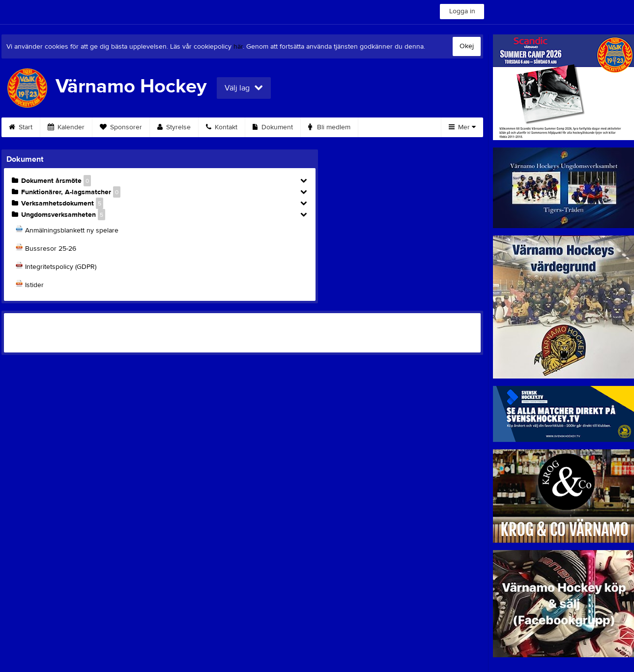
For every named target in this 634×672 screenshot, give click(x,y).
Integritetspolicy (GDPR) (61, 267)
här (238, 47)
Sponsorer (121, 127)
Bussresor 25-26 (51, 249)
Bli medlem (329, 127)
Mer (462, 127)
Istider (34, 285)
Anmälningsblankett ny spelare (72, 231)
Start (21, 127)
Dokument (273, 127)
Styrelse (174, 127)
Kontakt (222, 127)
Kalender (66, 127)
